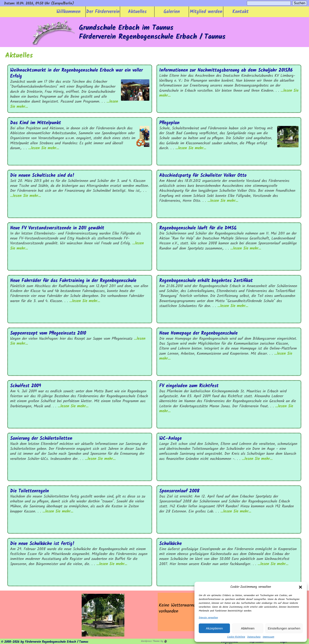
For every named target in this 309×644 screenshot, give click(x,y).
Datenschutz (254, 637)
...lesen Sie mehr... (44, 148)
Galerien (172, 12)
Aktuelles (137, 12)
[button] (300, 587)
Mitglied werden (206, 12)
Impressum (268, 637)
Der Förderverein (103, 12)
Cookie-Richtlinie (236, 637)
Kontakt (241, 12)
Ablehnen (248, 628)
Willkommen (68, 12)
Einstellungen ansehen (284, 628)
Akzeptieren (214, 628)
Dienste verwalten (208, 618)
